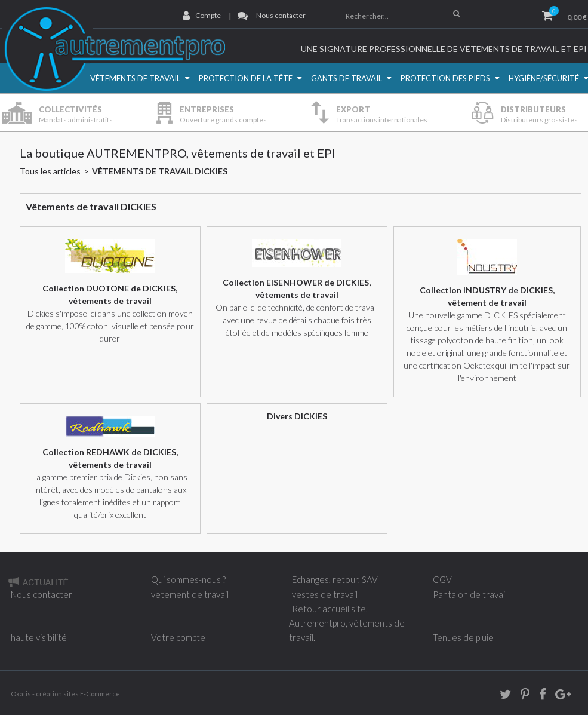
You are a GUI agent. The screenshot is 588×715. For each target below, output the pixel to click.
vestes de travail (325, 594)
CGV (442, 579)
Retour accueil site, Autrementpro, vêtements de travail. (347, 623)
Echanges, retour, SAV (335, 579)
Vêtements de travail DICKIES (160, 171)
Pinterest (521, 696)
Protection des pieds (445, 78)
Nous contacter (281, 15)
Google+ (562, 696)
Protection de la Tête (246, 78)
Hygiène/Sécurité (544, 78)
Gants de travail (347, 78)
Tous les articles (50, 171)
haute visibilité (39, 637)
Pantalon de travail (470, 594)
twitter (501, 696)
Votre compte (178, 637)
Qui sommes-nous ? (188, 579)
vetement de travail (190, 594)
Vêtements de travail (135, 78)
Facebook (538, 696)
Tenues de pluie (463, 637)
